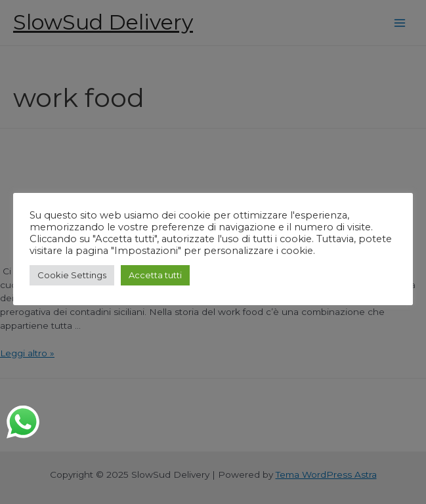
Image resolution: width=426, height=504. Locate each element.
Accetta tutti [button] (155, 275)
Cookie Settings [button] (72, 275)
